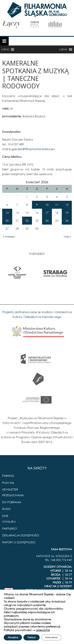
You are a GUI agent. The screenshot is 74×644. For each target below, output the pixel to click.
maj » (67, 236)
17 (47, 213)
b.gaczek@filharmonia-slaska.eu (32, 149)
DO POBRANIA (12, 502)
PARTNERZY (10, 529)
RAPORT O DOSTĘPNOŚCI (19, 542)
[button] (5, 49)
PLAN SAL (8, 483)
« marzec (9, 236)
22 (27, 221)
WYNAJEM (9, 522)
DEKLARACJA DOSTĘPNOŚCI (21, 535)
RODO (6, 509)
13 (7, 213)
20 (7, 221)
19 (67, 213)
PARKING (8, 476)
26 (67, 221)
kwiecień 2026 (37, 182)
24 (47, 221)
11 (57, 205)
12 (67, 205)
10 (47, 205)
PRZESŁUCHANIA (13, 495)
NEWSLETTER (10, 489)
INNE (5, 516)
